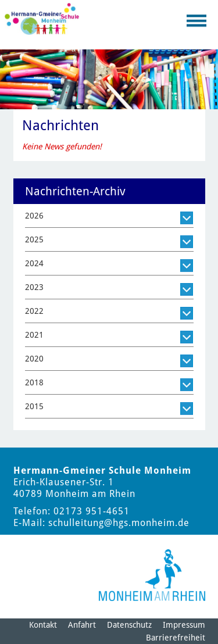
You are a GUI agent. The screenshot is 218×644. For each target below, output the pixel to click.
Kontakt (43, 625)
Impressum (184, 625)
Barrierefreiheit (176, 638)
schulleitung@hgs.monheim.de (119, 523)
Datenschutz (129, 625)
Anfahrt (82, 625)
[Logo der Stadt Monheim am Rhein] (152, 575)
